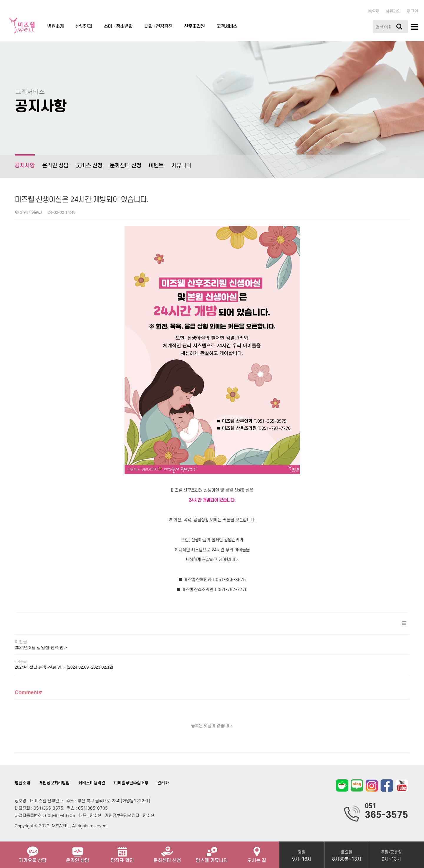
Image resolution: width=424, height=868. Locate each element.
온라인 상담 (55, 166)
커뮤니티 (181, 166)
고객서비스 (227, 27)
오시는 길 (257, 852)
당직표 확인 (122, 852)
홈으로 (374, 12)
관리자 (163, 783)
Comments (28, 692)
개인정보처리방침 (54, 783)
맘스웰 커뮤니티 (212, 852)
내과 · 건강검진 (158, 27)
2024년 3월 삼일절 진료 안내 (41, 647)
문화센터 (167, 852)
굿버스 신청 (89, 166)
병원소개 (55, 27)
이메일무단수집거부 (131, 783)
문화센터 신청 (126, 166)
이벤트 (156, 166)
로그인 (412, 12)
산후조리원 (194, 27)
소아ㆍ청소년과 (118, 27)
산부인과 (84, 27)
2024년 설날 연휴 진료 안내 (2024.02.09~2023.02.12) (64, 667)
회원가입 (393, 12)
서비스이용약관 (92, 783)
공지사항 (25, 162)
